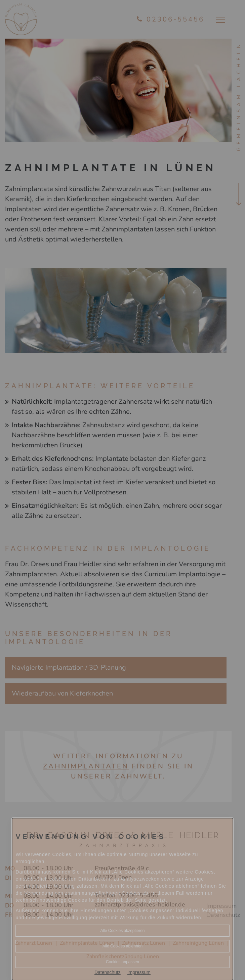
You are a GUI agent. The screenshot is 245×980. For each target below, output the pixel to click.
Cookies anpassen (122, 962)
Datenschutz (108, 972)
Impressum (139, 972)
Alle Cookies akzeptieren (122, 931)
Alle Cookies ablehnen (122, 946)
